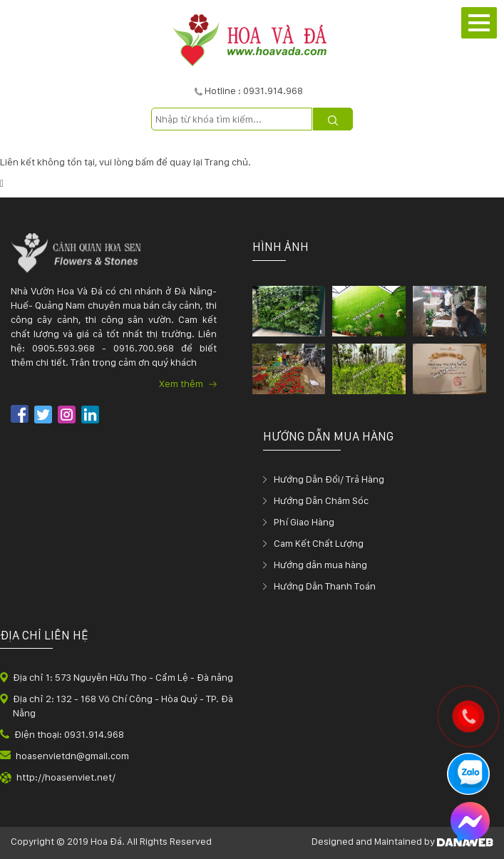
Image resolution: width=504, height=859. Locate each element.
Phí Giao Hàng (304, 522)
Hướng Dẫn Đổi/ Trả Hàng (329, 479)
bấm (145, 162)
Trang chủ (226, 162)
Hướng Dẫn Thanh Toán (325, 586)
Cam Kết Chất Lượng (319, 543)
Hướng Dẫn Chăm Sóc (321, 500)
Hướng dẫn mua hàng (320, 565)
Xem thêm (188, 384)
